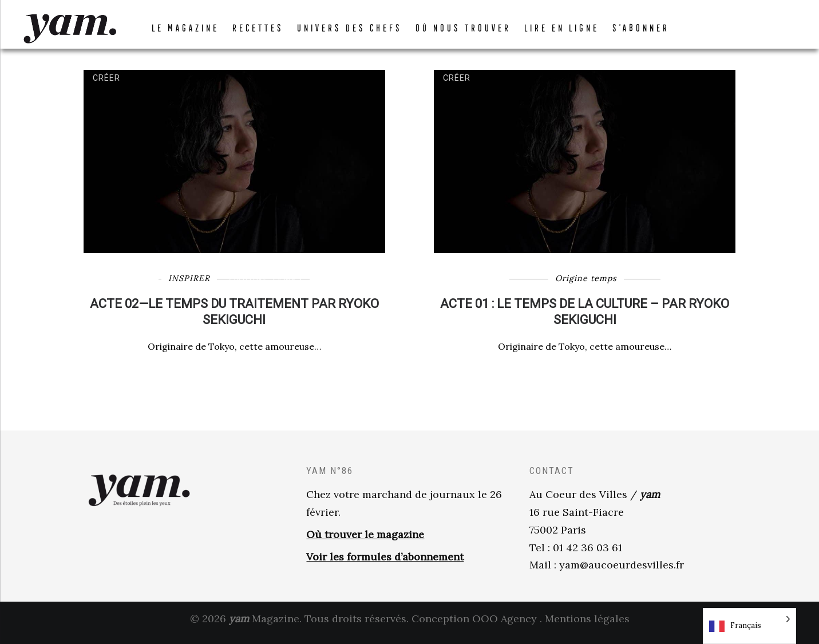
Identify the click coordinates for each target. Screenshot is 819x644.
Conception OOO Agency (474, 626)
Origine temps (266, 286)
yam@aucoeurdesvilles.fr (622, 573)
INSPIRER (189, 286)
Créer (106, 85)
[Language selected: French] (749, 626)
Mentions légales (587, 626)
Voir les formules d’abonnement (385, 564)
